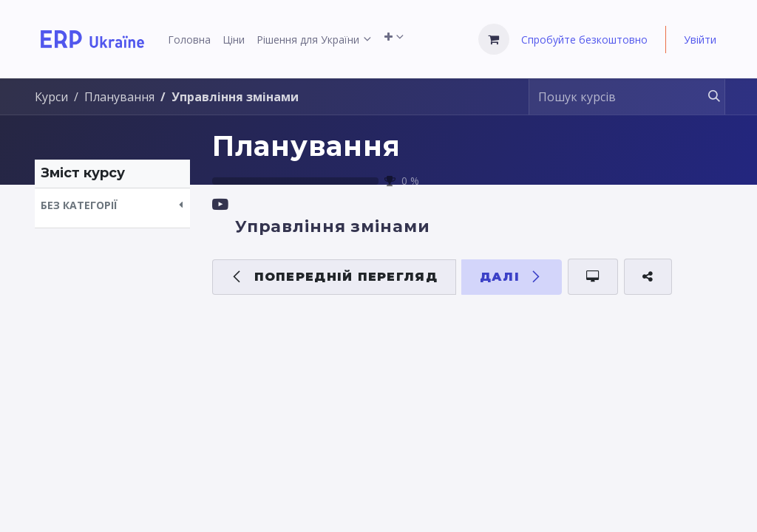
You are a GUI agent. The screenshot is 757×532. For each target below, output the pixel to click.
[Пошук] (707, 97)
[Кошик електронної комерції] (494, 39)
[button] (112, 205)
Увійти (700, 40)
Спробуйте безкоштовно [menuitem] (584, 40)
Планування (306, 146)
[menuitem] (189, 40)
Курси (51, 97)
